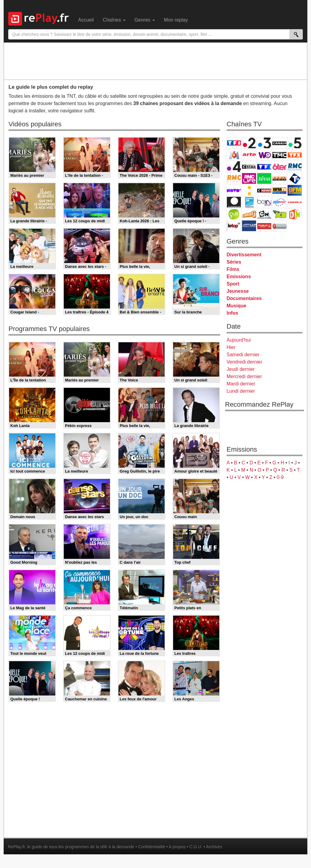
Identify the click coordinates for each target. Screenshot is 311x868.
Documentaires (244, 298)
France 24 (249, 202)
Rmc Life (249, 178)
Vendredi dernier (244, 362)
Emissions (239, 277)
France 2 (249, 143)
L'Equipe (295, 202)
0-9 (280, 477)
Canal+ (279, 143)
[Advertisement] (155, 61)
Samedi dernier (243, 355)
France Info (249, 190)
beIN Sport (264, 202)
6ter (279, 167)
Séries (234, 262)
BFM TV (279, 190)
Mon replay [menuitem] (176, 20)
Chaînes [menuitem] (114, 20)
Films (233, 269)
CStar (249, 166)
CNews (264, 190)
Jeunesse (238, 291)
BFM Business (295, 190)
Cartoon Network (264, 214)
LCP (249, 226)
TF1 (234, 143)
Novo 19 (234, 190)
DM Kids (295, 214)
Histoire (279, 226)
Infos (232, 313)
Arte (249, 155)
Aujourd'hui (239, 340)
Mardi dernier (241, 384)
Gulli (234, 214)
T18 (295, 178)
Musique (236, 306)
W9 (264, 155)
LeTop (234, 226)
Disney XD (279, 214)
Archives (214, 847)
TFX (295, 155)
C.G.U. (196, 847)
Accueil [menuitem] (86, 20)
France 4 (234, 167)
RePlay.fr (16, 847)
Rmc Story (234, 178)
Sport (233, 284)
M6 (234, 155)
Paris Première (279, 178)
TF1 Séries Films (264, 167)
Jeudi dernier (241, 369)
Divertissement (244, 255)
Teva (264, 178)
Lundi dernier (241, 391)
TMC (279, 155)
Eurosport (279, 202)
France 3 (264, 143)
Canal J (249, 214)
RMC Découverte (295, 167)
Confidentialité (152, 847)
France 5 (295, 143)
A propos (177, 847)
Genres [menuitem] (145, 20)
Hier (231, 347)
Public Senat (264, 226)
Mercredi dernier (244, 376)
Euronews (234, 202)
